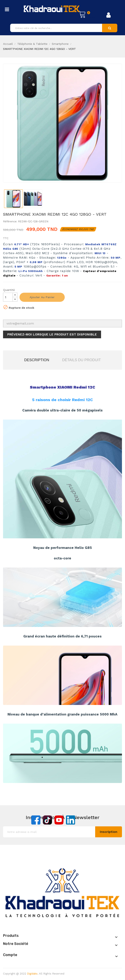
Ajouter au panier (42, 297)
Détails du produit (81, 360)
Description (37, 360)
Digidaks (32, 974)
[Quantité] (8, 297)
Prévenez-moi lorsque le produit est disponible (52, 334)
